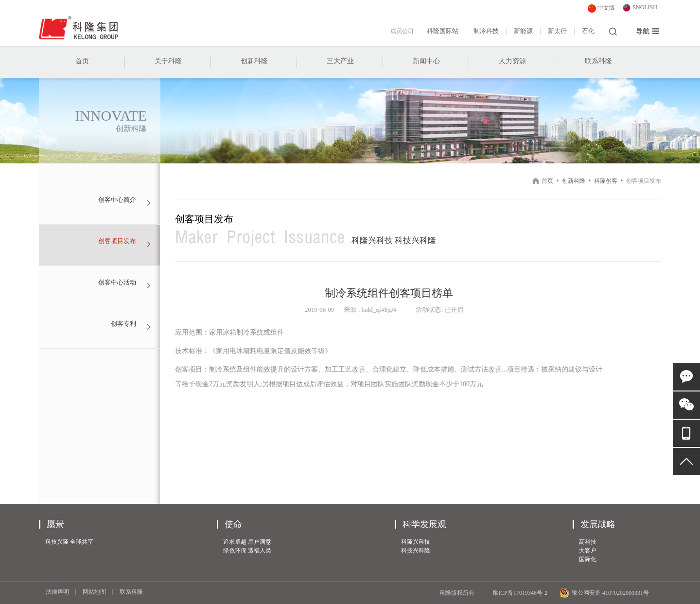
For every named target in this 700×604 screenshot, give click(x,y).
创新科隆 (254, 61)
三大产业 (340, 61)
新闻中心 (426, 61)
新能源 (523, 31)
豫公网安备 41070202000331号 (604, 593)
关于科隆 (168, 61)
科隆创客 (606, 181)
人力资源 (512, 61)
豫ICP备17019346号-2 (520, 593)
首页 (82, 61)
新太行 (557, 31)
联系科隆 (598, 61)
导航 (648, 31)
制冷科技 (486, 31)
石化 (588, 31)
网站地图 (94, 592)
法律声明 (57, 592)
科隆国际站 (443, 31)
